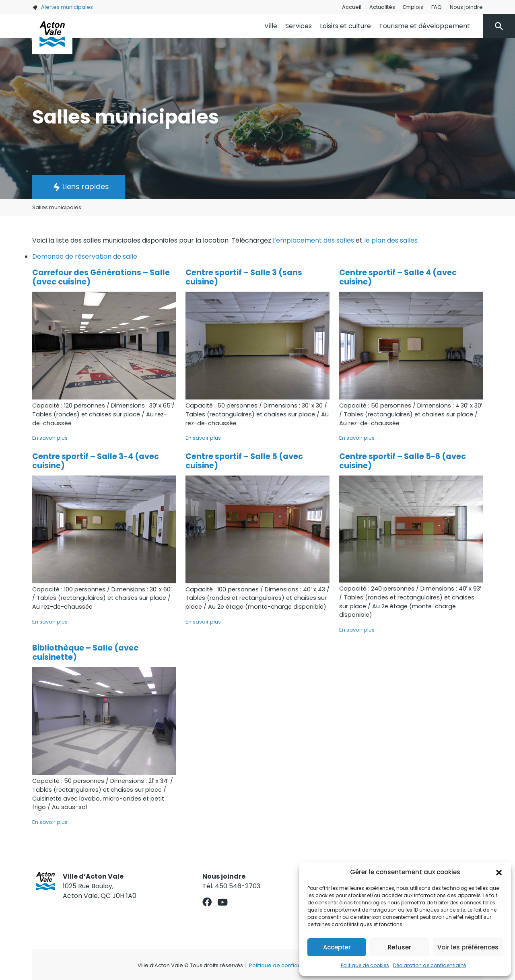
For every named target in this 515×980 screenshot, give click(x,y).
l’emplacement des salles (313, 240)
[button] (499, 872)
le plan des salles (391, 240)
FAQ (437, 7)
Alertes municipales (63, 7)
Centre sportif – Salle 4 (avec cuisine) (398, 277)
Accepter (337, 947)
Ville (271, 26)
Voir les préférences (468, 947)
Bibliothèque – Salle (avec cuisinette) (85, 653)
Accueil (352, 7)
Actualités (382, 7)
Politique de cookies (365, 965)
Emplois (413, 7)
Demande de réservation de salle (85, 256)
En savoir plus (50, 438)
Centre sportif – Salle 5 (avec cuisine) (244, 461)
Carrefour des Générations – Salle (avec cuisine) (101, 277)
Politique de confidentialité (284, 965)
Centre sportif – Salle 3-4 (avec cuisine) (96, 461)
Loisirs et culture (345, 26)
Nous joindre (466, 7)
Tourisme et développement (424, 26)
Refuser (400, 947)
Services (299, 26)
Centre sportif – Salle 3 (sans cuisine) (244, 277)
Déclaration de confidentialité (430, 965)
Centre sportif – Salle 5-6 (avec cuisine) (403, 461)
